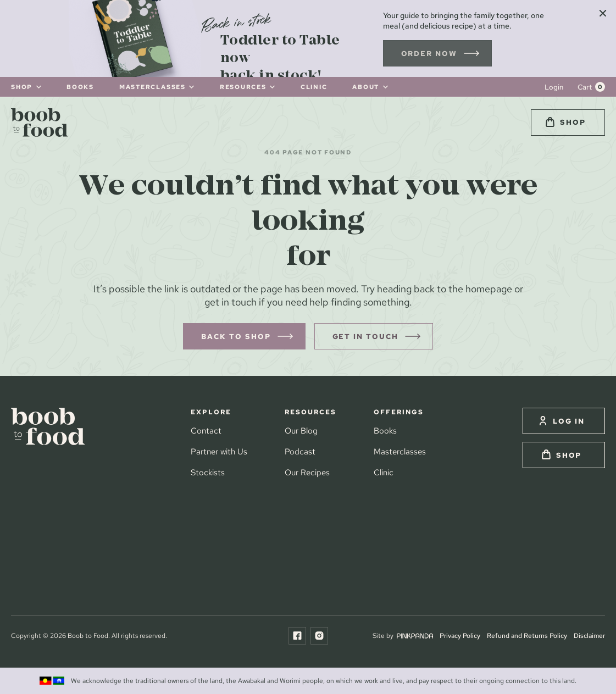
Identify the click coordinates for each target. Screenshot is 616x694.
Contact (206, 431)
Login (554, 87)
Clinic (384, 472)
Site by (403, 635)
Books (385, 431)
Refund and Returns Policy (527, 635)
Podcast (300, 451)
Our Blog (301, 431)
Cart (585, 87)
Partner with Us (219, 451)
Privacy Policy (460, 635)
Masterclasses (400, 451)
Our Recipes (307, 472)
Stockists (208, 472)
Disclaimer (589, 635)
